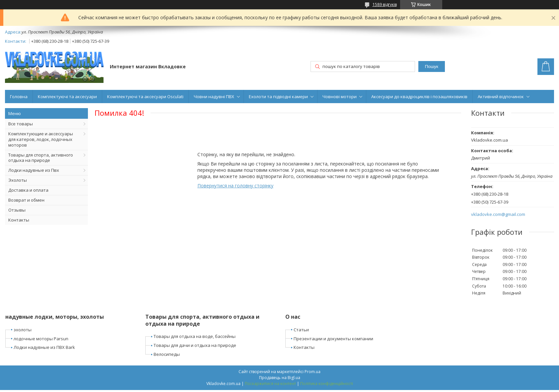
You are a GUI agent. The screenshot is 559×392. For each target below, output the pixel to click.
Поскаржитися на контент (270, 384)
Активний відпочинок (501, 97)
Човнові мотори (340, 97)
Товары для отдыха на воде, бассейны (195, 336)
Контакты (19, 220)
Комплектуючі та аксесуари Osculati (145, 97)
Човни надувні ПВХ (214, 97)
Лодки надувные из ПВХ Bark (44, 347)
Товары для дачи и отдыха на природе (195, 345)
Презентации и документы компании (333, 339)
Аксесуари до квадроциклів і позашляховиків (419, 97)
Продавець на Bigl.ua (280, 378)
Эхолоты (18, 180)
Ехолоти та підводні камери (278, 97)
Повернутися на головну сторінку (235, 186)
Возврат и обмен (26, 200)
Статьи (301, 330)
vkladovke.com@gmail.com (498, 214)
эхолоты (23, 330)
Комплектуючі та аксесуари (67, 97)
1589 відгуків (385, 4)
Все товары (21, 124)
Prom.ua (313, 372)
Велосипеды (167, 354)
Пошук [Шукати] (432, 66)
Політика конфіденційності (327, 384)
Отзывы (17, 210)
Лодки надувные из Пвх (34, 170)
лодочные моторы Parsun (41, 339)
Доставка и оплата (28, 190)
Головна (19, 97)
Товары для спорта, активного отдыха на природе (41, 158)
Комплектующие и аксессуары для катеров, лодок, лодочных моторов (41, 139)
